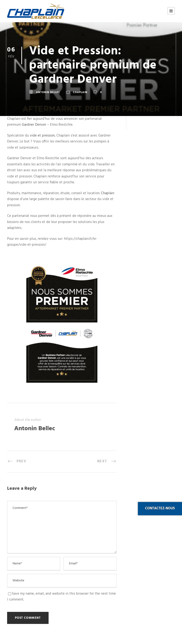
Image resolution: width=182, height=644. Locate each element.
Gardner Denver (34, 125)
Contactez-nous (160, 508)
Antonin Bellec (48, 92)
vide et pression (42, 136)
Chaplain (80, 92)
